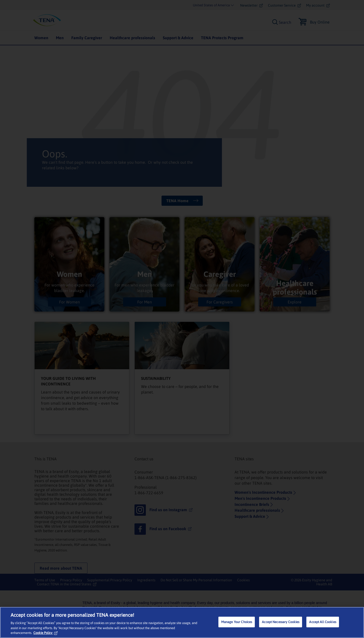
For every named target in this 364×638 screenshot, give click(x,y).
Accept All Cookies (323, 622)
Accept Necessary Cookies (281, 622)
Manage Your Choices (237, 622)
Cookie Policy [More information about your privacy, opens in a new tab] (45, 633)
